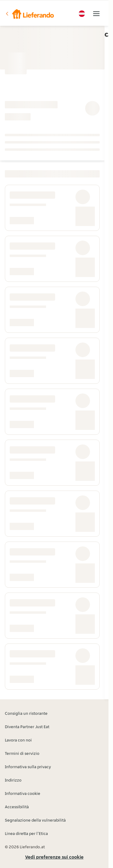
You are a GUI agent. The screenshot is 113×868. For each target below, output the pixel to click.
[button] (29, 14)
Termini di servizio (22, 753)
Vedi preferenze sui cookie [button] (54, 857)
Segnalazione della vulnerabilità (35, 820)
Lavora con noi (18, 740)
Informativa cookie (23, 793)
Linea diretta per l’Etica (26, 833)
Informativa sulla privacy (28, 767)
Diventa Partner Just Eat (27, 727)
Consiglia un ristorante (26, 713)
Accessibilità (17, 807)
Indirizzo (13, 780)
